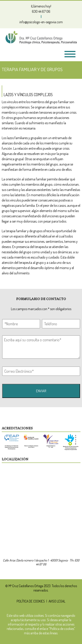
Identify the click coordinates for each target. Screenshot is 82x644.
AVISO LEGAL (57, 601)
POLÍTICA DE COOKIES (31, 601)
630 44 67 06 (41, 11)
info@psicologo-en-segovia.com (41, 22)
